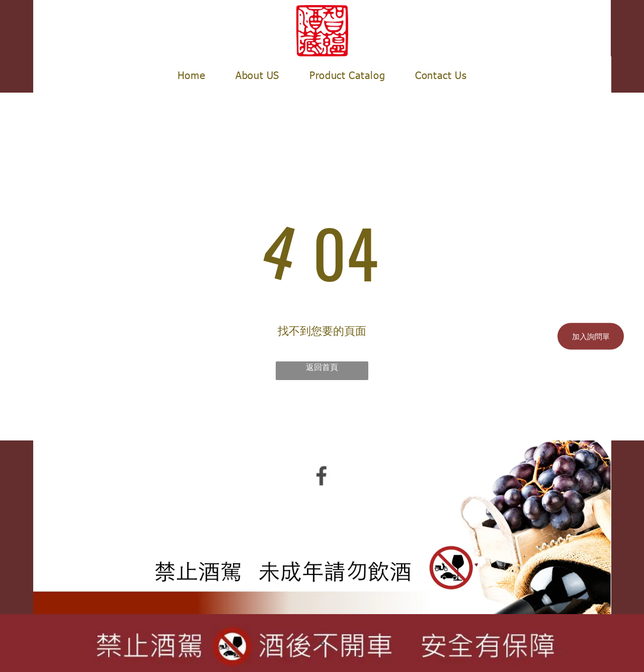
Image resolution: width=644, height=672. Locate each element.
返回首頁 (322, 367)
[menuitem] (191, 74)
